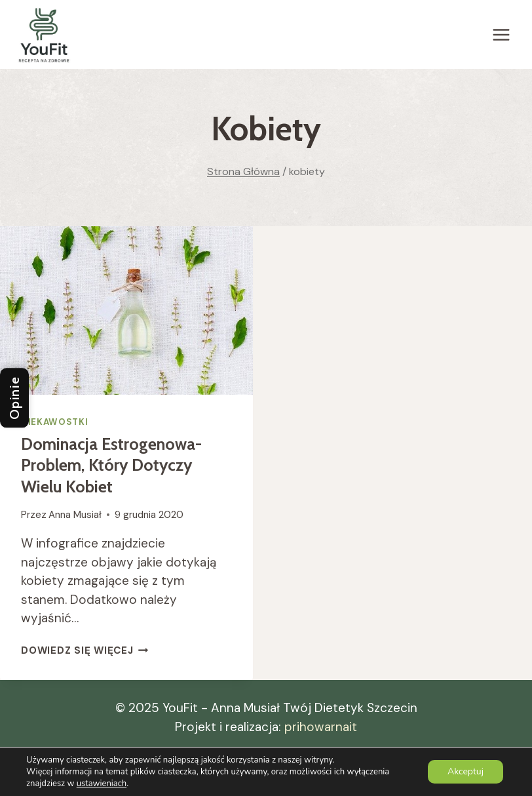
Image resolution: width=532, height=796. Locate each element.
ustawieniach (102, 784)
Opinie (14, 398)
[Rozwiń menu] (501, 34)
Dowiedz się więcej (85, 650)
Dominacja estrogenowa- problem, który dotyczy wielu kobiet (111, 465)
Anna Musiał (75, 515)
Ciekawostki (54, 422)
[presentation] (126, 310)
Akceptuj (465, 771)
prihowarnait (321, 727)
